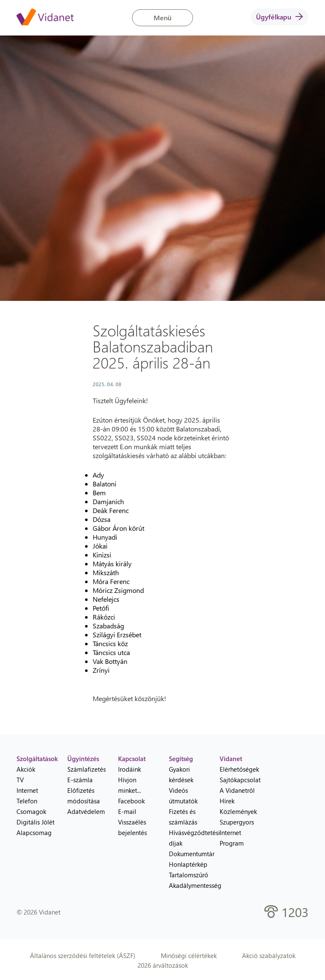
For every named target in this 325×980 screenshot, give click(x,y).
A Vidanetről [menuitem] (237, 790)
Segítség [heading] (181, 759)
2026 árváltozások (163, 965)
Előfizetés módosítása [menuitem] (84, 796)
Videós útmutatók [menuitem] (183, 796)
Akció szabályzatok (269, 955)
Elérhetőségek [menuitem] (239, 769)
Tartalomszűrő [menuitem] (188, 875)
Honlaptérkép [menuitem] (188, 864)
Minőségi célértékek (189, 955)
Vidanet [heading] (231, 759)
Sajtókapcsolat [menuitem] (239, 780)
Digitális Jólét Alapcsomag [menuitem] (36, 827)
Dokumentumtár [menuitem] (188, 854)
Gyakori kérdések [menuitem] (181, 774)
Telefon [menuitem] (27, 801)
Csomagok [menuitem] (31, 811)
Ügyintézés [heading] (83, 759)
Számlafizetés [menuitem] (86, 769)
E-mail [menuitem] (127, 811)
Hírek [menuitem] (227, 801)
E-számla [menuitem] (80, 780)
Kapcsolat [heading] (132, 759)
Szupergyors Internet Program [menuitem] (237, 833)
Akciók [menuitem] (26, 769)
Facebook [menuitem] (131, 801)
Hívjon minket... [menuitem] (129, 785)
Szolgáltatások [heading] (36, 759)
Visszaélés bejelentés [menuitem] (132, 827)
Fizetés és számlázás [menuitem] (183, 817)
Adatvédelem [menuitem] (86, 811)
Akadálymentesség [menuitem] (188, 885)
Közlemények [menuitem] (238, 811)
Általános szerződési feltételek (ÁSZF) (83, 955)
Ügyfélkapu (280, 17)
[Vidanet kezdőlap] (45, 18)
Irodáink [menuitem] (129, 769)
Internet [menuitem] (27, 790)
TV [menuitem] (20, 780)
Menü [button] (162, 18)
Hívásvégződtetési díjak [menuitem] (188, 838)
